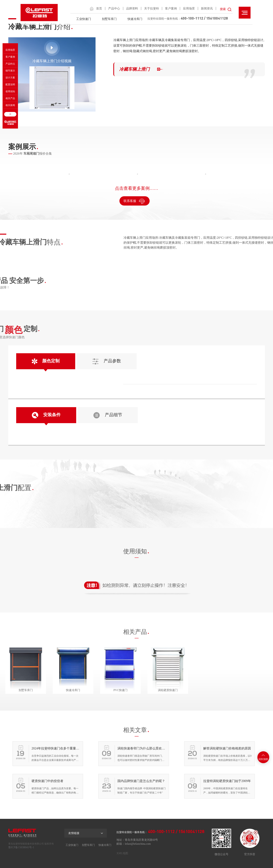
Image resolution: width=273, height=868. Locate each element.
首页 (99, 8)
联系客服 (135, 201)
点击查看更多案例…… (137, 188)
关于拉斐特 (152, 8)
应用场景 (189, 8)
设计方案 (10, 78)
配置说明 (10, 85)
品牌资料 (132, 8)
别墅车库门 (109, 19)
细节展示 (10, 71)
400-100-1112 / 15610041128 (204, 18)
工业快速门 (84, 19)
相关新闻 (10, 105)
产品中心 (114, 8)
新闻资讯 (207, 8)
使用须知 (10, 91)
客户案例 (171, 8)
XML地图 (122, 853)
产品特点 (10, 64)
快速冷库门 (135, 19)
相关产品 (10, 98)
